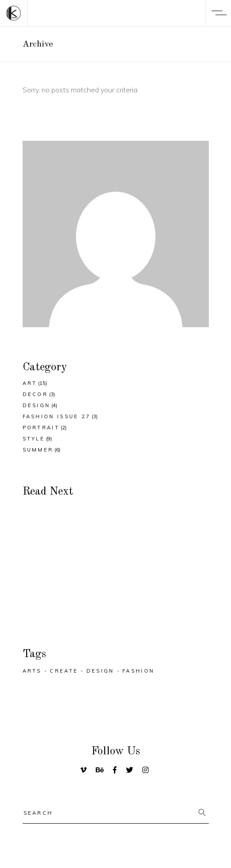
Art (30, 383)
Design (37, 405)
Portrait (41, 428)
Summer (38, 450)
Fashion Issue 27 (57, 416)
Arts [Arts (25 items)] (32, 671)
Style (34, 439)
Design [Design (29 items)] (100, 671)
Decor (35, 394)
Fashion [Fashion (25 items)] (138, 671)
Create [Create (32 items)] (64, 671)
